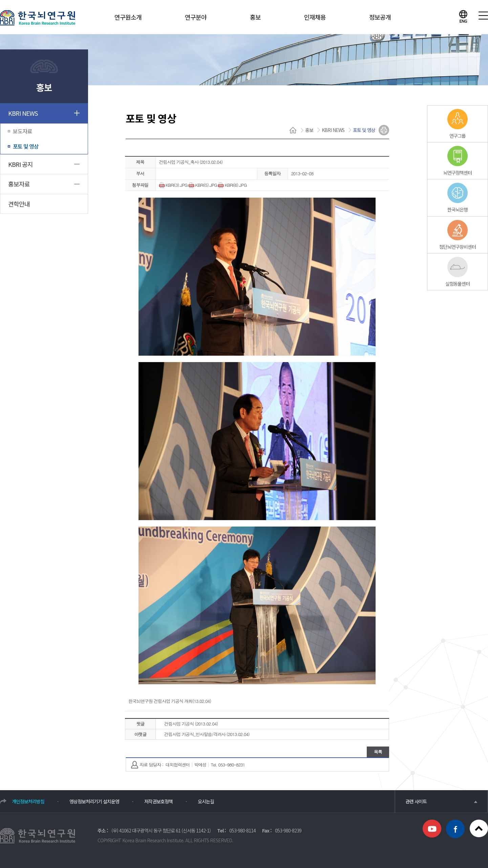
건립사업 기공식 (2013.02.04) (191, 724)
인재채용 (315, 17)
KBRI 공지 (20, 164)
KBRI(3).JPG (173, 185)
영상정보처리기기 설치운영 (94, 801)
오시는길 (206, 801)
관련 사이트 (441, 801)
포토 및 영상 (26, 146)
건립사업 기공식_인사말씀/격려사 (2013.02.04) (207, 734)
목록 (378, 752)
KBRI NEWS (23, 113)
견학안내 (19, 204)
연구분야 (196, 17)
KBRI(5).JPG (203, 185)
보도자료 (22, 131)
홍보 (255, 17)
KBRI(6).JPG (232, 185)
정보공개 (380, 17)
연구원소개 (128, 17)
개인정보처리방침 (28, 801)
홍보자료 (19, 184)
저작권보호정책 (158, 801)
